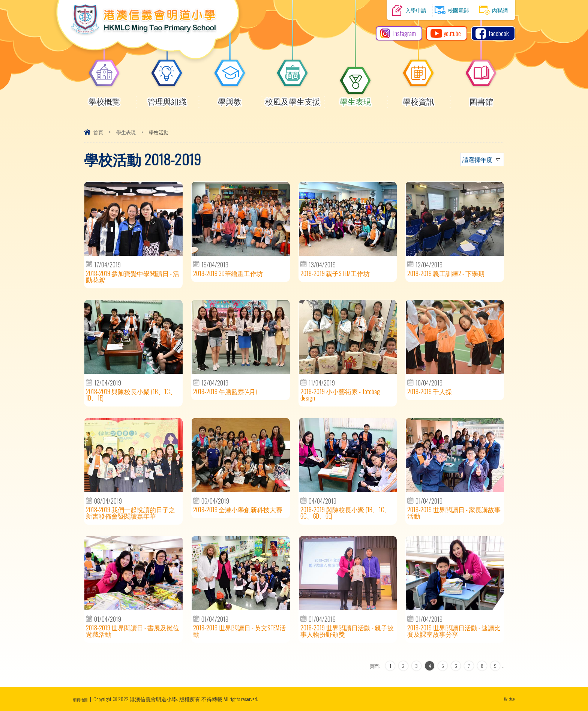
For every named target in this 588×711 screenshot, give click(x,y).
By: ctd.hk (506, 699)
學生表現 (355, 98)
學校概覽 (104, 98)
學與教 (230, 98)
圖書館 (481, 98)
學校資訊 (418, 98)
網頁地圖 (83, 699)
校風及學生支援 (293, 98)
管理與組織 (167, 98)
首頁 (98, 132)
